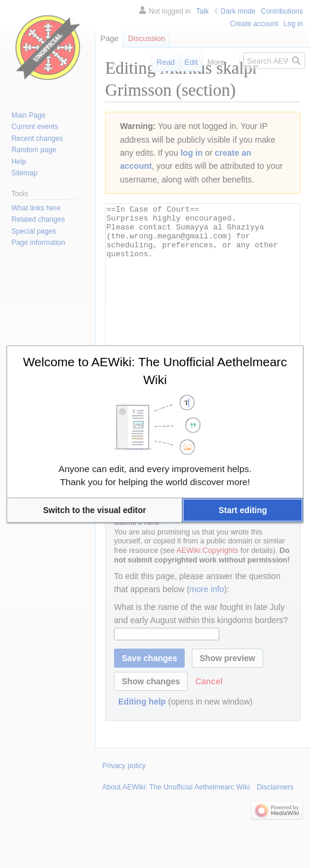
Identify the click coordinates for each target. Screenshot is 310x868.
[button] (94, 510)
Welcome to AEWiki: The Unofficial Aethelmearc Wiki (155, 371)
